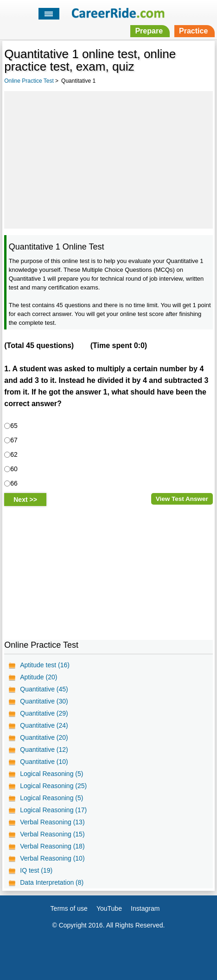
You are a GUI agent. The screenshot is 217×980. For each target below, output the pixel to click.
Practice (193, 31)
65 (14, 426)
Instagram (145, 908)
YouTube (109, 908)
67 (14, 440)
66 (14, 483)
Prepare (149, 31)
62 (14, 454)
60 (14, 469)
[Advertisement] (108, 158)
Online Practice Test (29, 81)
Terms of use (69, 908)
